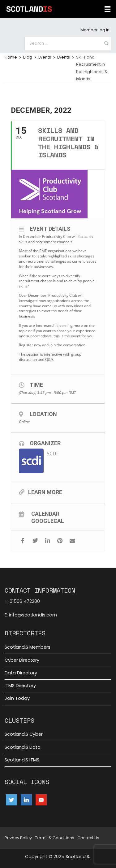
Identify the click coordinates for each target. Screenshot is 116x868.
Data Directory (21, 673)
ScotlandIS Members (28, 647)
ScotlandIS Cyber (24, 734)
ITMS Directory (20, 686)
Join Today (17, 698)
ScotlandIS (77, 857)
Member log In (95, 30)
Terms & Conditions (55, 838)
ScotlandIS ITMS (22, 760)
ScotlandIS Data (23, 747)
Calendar (45, 514)
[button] (108, 9)
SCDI (52, 454)
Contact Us (88, 838)
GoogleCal (48, 521)
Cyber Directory (22, 660)
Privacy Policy (18, 838)
